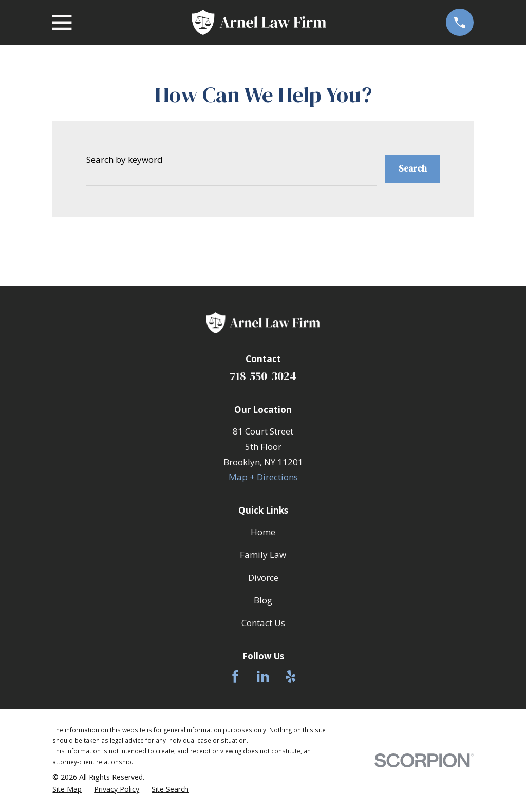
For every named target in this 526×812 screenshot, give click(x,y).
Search (413, 168)
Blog (263, 600)
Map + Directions (263, 477)
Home (263, 532)
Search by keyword (125, 159)
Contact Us (263, 623)
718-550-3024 (263, 376)
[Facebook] (235, 676)
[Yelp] (291, 676)
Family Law (263, 554)
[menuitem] (67, 790)
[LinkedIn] (263, 676)
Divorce (263, 578)
